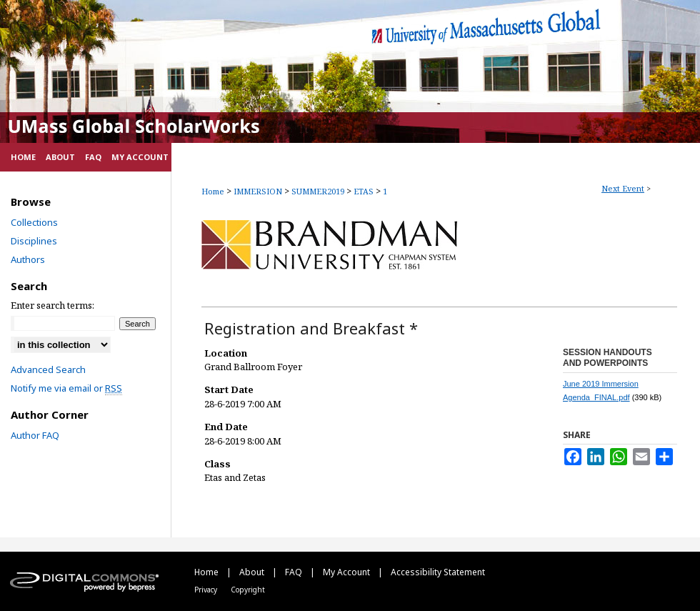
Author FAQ (35, 435)
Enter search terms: (52, 305)
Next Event (623, 188)
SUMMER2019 (319, 191)
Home (213, 191)
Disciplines (34, 241)
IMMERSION (259, 191)
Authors (28, 259)
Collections (34, 222)
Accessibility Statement (438, 572)
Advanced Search (48, 369)
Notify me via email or (66, 388)
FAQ (295, 572)
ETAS (365, 191)
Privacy (207, 590)
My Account (347, 572)
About (253, 572)
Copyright (248, 590)
